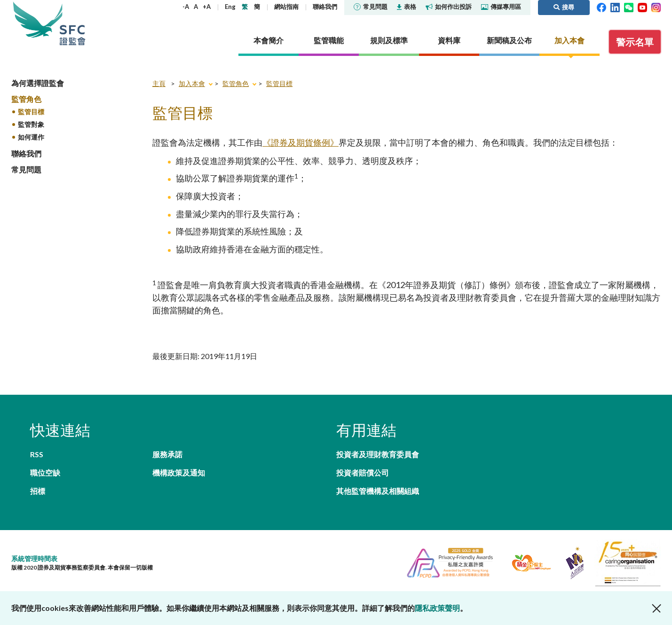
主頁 (159, 83)
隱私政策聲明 (437, 608)
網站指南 (286, 7)
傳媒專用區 (501, 7)
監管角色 (26, 99)
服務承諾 (167, 454)
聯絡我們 (325, 7)
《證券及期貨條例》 (300, 142)
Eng (230, 7)
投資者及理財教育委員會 (378, 454)
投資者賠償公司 (363, 473)
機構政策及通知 (179, 473)
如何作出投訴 (449, 7)
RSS (37, 454)
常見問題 (371, 7)
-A (186, 7)
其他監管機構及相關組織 (378, 491)
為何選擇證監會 (38, 83)
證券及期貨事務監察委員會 (72, 23)
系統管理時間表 (34, 559)
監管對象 (31, 124)
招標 (38, 491)
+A (207, 7)
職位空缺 (45, 473)
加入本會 (192, 83)
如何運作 (31, 137)
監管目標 (31, 112)
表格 (407, 7)
